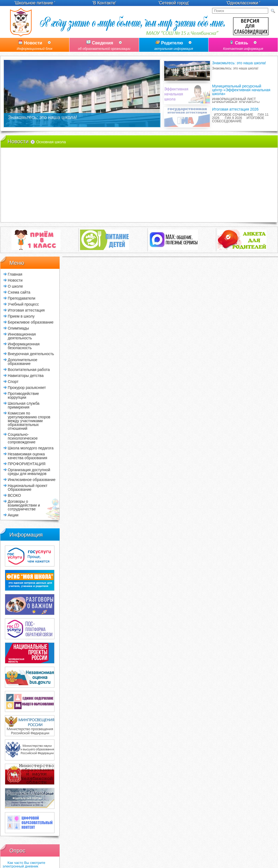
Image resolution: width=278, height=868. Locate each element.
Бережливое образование (31, 322)
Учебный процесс (23, 304)
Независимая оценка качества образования (28, 456)
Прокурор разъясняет (27, 387)
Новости (35, 46)
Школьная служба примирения (24, 405)
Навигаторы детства (26, 375)
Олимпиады (19, 328)
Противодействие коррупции (24, 395)
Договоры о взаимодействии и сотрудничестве (24, 505)
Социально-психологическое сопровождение (23, 438)
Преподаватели (22, 298)
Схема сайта (19, 292)
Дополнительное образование (23, 362)
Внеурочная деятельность (31, 354)
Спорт (13, 381)
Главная (15, 274)
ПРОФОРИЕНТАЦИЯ (27, 464)
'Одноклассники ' (243, 3)
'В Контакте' (104, 3)
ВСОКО (14, 495)
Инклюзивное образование (32, 479)
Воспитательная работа (29, 369)
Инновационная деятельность (22, 336)
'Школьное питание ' (35, 3)
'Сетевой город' (174, 3)
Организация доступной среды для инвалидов (29, 472)
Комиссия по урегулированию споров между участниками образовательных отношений (29, 421)
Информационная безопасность (24, 346)
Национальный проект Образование (28, 487)
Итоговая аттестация (26, 310)
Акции (13, 515)
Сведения (104, 46)
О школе (16, 286)
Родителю (174, 46)
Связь (243, 46)
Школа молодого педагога (31, 448)
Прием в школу (21, 316)
